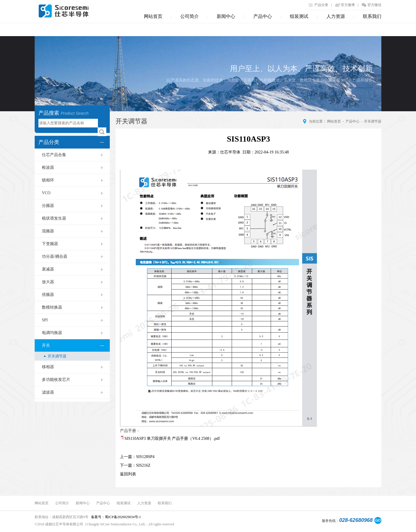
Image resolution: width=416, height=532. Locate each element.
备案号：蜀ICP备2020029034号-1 (116, 517)
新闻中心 (226, 16)
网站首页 (153, 16)
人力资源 (336, 16)
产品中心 (263, 16)
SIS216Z (143, 465)
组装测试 (299, 16)
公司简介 (190, 16)
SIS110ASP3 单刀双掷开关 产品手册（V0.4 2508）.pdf (172, 439)
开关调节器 (373, 121)
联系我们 (372, 16)
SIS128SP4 (145, 457)
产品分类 (321, 5)
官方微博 (348, 5)
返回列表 (128, 474)
